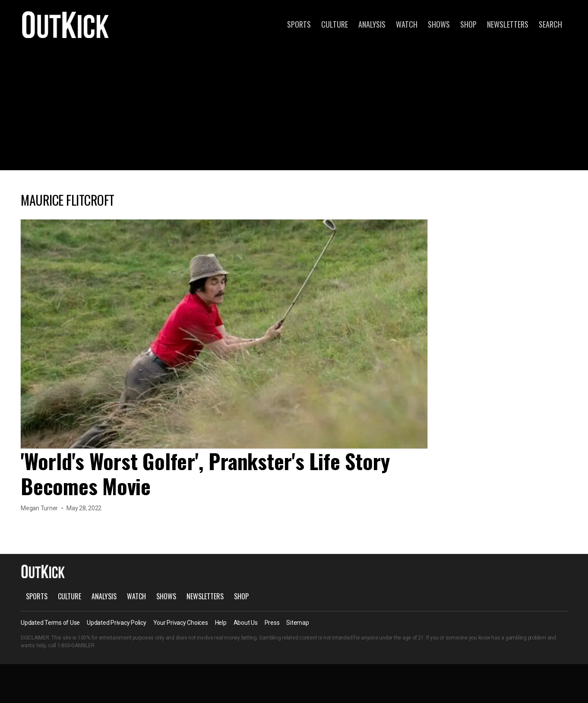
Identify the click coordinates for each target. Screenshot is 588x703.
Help (221, 623)
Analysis (372, 24)
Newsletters (508, 24)
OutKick (66, 24)
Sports (299, 24)
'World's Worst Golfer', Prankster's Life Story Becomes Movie (205, 473)
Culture (335, 24)
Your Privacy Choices (181, 623)
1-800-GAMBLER (76, 646)
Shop (468, 24)
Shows (439, 24)
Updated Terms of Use (50, 623)
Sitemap (297, 623)
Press (272, 623)
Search (550, 24)
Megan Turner (39, 508)
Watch (407, 24)
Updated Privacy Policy (117, 623)
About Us (246, 623)
